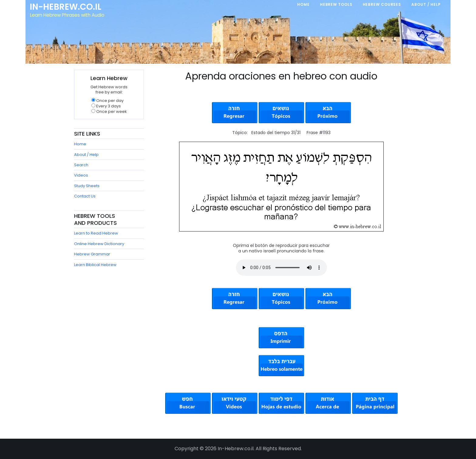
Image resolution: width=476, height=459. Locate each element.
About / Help (86, 155)
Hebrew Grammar (92, 254)
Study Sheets (87, 186)
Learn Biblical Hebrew (95, 265)
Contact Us (85, 196)
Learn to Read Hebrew (96, 233)
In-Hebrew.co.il (67, 7)
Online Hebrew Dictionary (99, 244)
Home (80, 144)
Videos (81, 175)
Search (81, 165)
